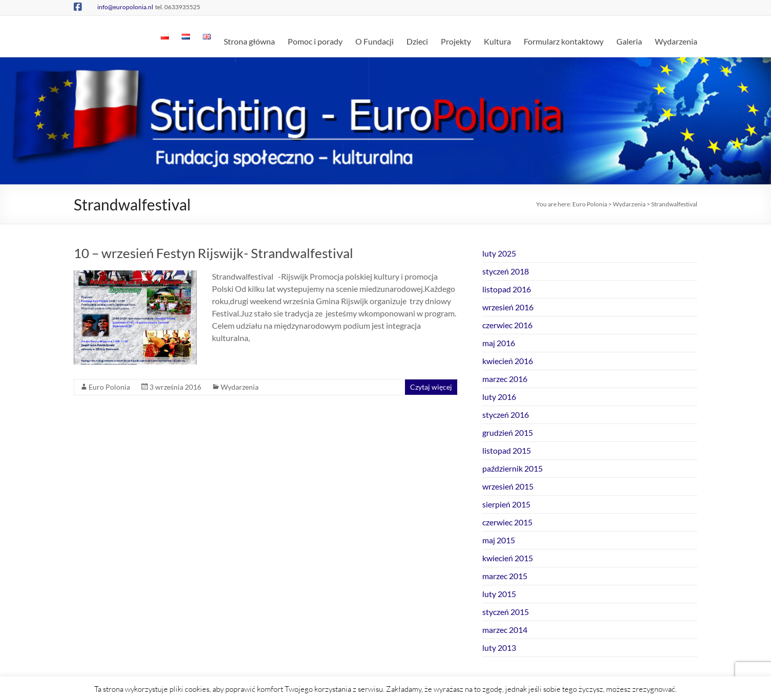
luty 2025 (499, 253)
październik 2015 (512, 468)
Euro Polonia (109, 387)
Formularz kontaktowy (564, 41)
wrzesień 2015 (508, 486)
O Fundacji (374, 41)
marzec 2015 (505, 576)
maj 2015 (499, 540)
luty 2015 (499, 594)
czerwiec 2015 (507, 522)
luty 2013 (499, 648)
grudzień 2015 (508, 432)
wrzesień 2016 (508, 307)
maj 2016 (499, 343)
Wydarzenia (676, 41)
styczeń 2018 (506, 271)
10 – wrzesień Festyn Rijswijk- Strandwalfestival (213, 253)
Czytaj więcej (431, 387)
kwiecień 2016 (508, 361)
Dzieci (417, 41)
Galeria (629, 41)
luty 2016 (499, 397)
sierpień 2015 (506, 504)
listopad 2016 (507, 289)
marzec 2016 (505, 379)
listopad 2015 (507, 450)
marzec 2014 (505, 630)
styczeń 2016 (506, 415)
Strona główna (249, 41)
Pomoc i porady (315, 41)
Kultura (497, 41)
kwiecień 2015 (508, 558)
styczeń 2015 (506, 612)
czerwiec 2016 (507, 325)
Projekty (456, 41)
